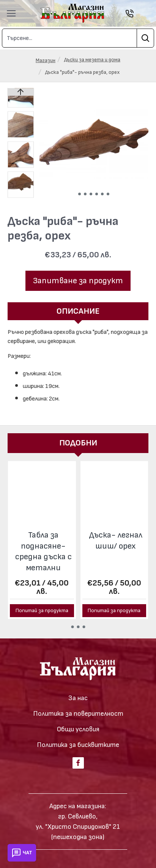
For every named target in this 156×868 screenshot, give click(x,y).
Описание (78, 311)
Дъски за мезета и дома (92, 60)
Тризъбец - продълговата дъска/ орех (116, 546)
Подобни (78, 443)
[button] (80, 194)
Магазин (46, 60)
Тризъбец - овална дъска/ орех (43, 546)
